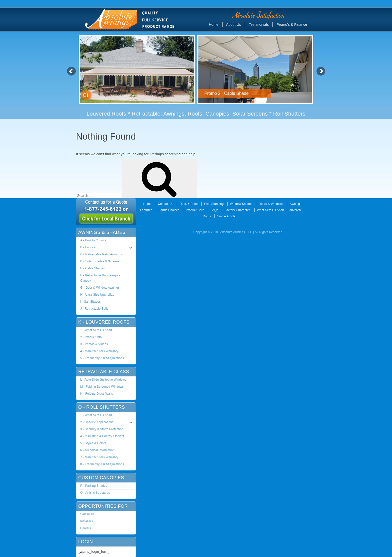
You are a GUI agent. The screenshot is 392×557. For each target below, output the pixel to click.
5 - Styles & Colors (93, 443)
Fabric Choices (169, 210)
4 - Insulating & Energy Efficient (102, 436)
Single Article (226, 216)
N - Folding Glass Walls (97, 394)
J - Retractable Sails (94, 309)
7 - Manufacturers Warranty (99, 457)
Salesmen (87, 514)
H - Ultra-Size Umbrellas (97, 295)
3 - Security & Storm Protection (102, 429)
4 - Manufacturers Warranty (99, 351)
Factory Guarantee (237, 210)
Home (213, 25)
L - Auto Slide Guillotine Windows (103, 380)
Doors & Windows (271, 204)
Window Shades (241, 204)
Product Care (195, 210)
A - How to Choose (93, 240)
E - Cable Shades (92, 268)
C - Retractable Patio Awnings (101, 254)
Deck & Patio (188, 204)
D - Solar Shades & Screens (100, 261)
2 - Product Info (91, 337)
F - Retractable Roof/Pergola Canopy (100, 278)
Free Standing (214, 204)
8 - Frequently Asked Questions (102, 464)
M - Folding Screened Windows (102, 387)
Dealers (86, 528)
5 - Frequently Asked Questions (102, 358)
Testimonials (259, 25)
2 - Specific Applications (107, 422)
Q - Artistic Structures (95, 493)
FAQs (214, 210)
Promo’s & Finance (292, 25)
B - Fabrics (107, 248)
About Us (234, 25)
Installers (87, 521)
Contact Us (165, 204)
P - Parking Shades (94, 486)
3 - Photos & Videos (94, 344)
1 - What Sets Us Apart (96, 330)
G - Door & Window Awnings (100, 288)
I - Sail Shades (90, 302)
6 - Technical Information (97, 450)
